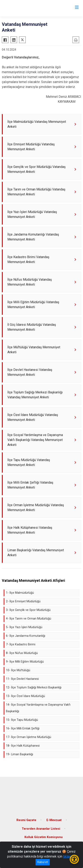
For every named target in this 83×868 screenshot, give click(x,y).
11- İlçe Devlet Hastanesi (22, 679)
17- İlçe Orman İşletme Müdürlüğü (29, 737)
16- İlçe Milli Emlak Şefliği (23, 728)
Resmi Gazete (26, 820)
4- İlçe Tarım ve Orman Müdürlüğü (29, 619)
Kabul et (43, 862)
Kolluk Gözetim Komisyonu (44, 837)
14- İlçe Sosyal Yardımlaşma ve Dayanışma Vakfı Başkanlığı (38, 708)
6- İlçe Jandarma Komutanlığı (26, 636)
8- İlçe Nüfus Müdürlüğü (22, 653)
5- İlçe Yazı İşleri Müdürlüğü (24, 627)
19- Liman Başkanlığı (20, 754)
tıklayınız (69, 856)
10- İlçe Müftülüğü (18, 670)
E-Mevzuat (54, 820)
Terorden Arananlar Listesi (41, 829)
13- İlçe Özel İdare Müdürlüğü (25, 696)
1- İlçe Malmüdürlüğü (20, 593)
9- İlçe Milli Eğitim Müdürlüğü (25, 662)
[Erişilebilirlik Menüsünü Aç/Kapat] (74, 859)
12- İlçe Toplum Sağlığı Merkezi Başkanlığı (34, 687)
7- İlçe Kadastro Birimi (21, 644)
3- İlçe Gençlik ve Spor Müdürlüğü (28, 610)
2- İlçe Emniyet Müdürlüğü (23, 601)
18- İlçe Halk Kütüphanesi (23, 746)
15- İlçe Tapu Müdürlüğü (22, 720)
